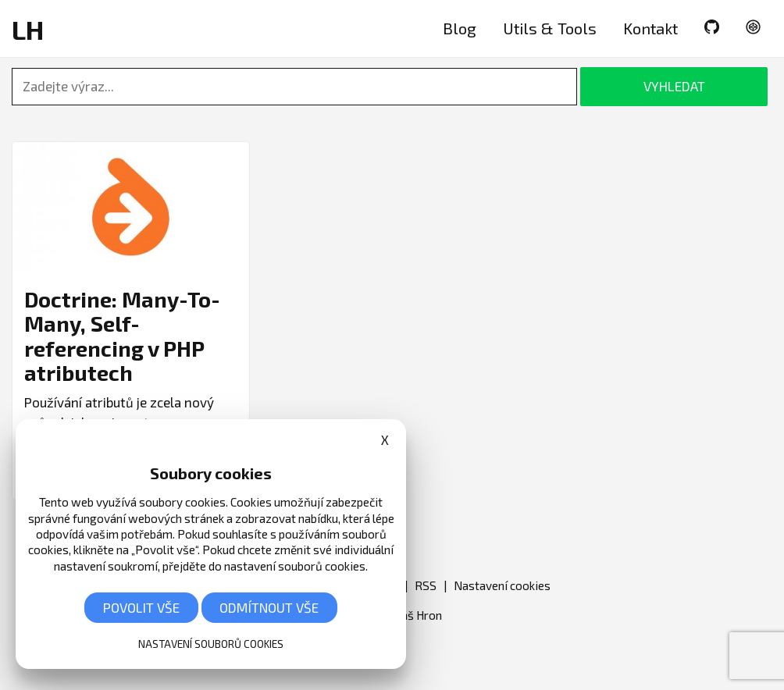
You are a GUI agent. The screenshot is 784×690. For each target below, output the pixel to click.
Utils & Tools (550, 28)
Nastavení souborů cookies (211, 644)
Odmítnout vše (269, 607)
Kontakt (650, 28)
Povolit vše (141, 607)
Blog (460, 28)
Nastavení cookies (502, 585)
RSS (426, 585)
